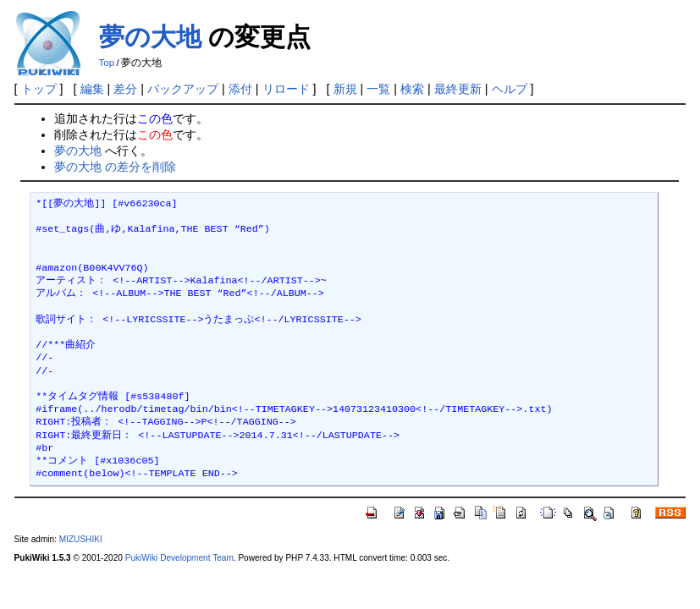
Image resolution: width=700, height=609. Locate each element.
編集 (92, 89)
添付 (240, 89)
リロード (286, 89)
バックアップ (183, 89)
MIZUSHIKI (81, 539)
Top (107, 63)
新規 (345, 89)
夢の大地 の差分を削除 (115, 167)
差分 (125, 89)
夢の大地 (150, 37)
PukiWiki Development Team (179, 558)
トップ (39, 89)
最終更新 (458, 89)
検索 (412, 89)
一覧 (378, 89)
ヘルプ (510, 89)
